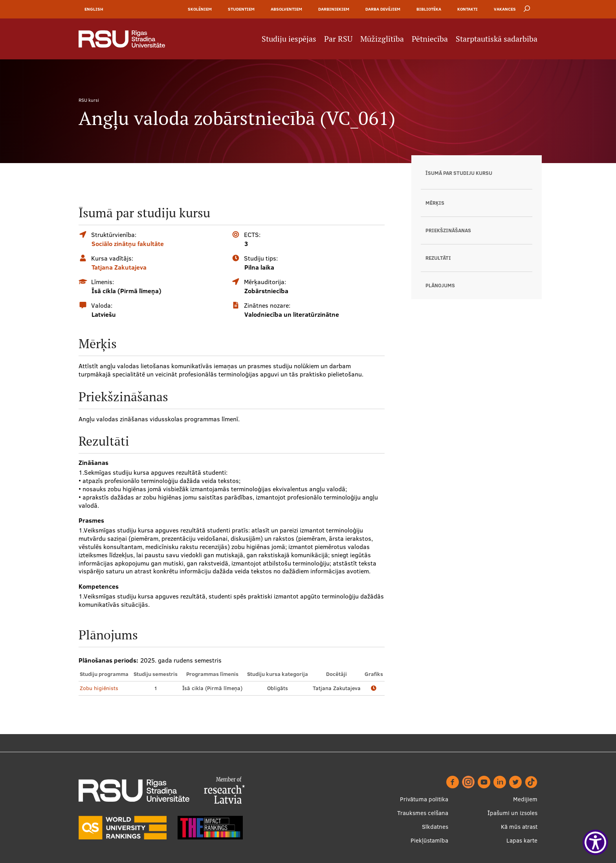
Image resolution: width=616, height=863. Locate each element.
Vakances (505, 9)
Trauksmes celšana (423, 813)
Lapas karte (522, 840)
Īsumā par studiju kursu (459, 173)
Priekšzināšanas (448, 230)
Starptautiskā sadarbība (497, 39)
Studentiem (241, 9)
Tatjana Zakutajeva (119, 267)
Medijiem (525, 799)
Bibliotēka (429, 9)
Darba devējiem (383, 9)
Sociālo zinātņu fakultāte (128, 244)
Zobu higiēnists (99, 688)
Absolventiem (286, 9)
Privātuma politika (424, 799)
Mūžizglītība (382, 39)
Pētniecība (430, 39)
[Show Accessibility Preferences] (595, 842)
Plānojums (440, 285)
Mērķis (435, 203)
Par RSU (338, 39)
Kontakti (467, 9)
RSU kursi (89, 100)
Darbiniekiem (334, 9)
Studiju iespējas (289, 39)
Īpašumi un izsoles (512, 813)
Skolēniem (200, 9)
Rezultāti (438, 258)
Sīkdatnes (435, 827)
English (94, 9)
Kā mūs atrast (519, 827)
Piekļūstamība (429, 840)
